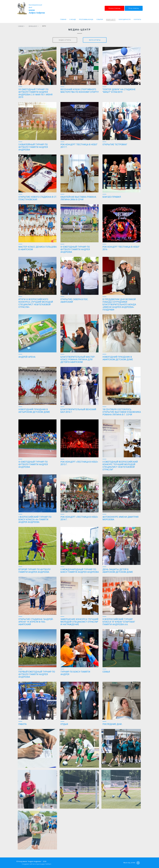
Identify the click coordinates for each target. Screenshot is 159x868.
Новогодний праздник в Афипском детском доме (118, 358)
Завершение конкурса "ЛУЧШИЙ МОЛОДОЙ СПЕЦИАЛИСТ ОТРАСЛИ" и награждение (79, 622)
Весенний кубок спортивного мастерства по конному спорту (80, 91)
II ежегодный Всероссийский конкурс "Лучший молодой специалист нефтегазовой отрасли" (120, 466)
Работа (22, 724)
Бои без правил (112, 197)
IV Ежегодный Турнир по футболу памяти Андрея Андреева (75, 249)
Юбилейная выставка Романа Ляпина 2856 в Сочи (78, 198)
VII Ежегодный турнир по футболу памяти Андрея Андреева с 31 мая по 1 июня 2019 (35, 93)
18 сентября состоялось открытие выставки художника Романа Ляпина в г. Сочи (122, 412)
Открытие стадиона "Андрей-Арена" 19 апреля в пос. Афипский (36, 622)
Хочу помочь (134, 8)
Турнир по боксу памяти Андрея (75, 673)
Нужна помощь (114, 8)
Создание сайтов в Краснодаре (33, 864)
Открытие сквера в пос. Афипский (74, 301)
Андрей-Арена (27, 357)
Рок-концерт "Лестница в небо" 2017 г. (79, 146)
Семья (106, 672)
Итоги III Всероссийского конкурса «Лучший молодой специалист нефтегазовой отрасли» (36, 303)
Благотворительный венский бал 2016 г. (78, 411)
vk (138, 863)
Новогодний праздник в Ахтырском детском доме (34, 411)
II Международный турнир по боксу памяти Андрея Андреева (80, 571)
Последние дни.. (112, 724)
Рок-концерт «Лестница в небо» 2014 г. (79, 518)
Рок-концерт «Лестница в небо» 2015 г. (79, 463)
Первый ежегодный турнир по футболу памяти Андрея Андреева (37, 674)
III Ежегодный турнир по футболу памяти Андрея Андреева (33, 464)
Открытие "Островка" (115, 145)
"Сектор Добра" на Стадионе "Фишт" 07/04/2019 (119, 91)
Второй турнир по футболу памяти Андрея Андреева (34, 571)
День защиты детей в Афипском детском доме (118, 571)
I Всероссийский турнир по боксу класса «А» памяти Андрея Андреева (35, 519)
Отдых (64, 724)
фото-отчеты (95, 40)
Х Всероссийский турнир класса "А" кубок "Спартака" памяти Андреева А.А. (119, 622)
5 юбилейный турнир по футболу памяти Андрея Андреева (33, 147)
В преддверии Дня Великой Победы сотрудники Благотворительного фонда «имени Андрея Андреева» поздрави (119, 305)
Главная (21, 26)
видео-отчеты (65, 40)
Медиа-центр (33, 26)
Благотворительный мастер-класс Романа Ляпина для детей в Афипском (78, 359)
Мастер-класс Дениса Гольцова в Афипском (38, 248)
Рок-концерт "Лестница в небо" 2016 (121, 248)
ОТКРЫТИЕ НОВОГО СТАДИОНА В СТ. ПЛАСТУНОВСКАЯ (38, 198)
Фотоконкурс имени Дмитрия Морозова (121, 518)
